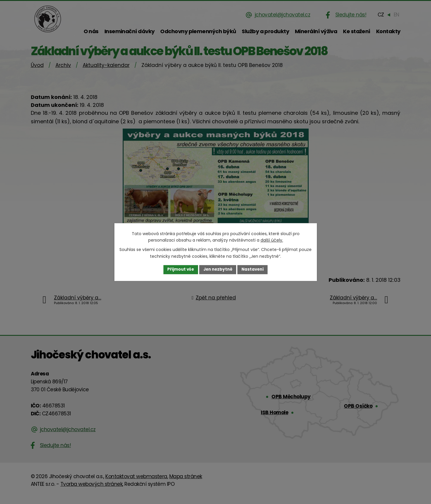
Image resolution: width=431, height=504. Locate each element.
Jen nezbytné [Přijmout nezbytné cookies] (218, 269)
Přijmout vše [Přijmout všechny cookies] (179, 269)
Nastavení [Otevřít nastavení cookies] (254, 269)
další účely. (272, 240)
